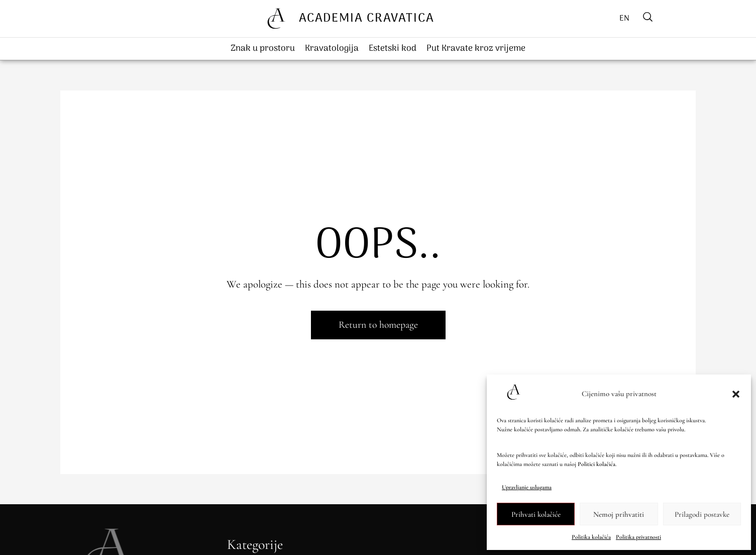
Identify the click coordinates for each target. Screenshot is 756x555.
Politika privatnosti (638, 537)
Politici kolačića (597, 464)
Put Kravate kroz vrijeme (476, 49)
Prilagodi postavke (702, 514)
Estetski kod (393, 49)
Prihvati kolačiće (536, 514)
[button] (736, 394)
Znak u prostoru (263, 49)
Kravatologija (332, 49)
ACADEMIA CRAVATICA (366, 18)
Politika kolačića (591, 537)
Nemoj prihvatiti (619, 514)
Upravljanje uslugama (527, 487)
